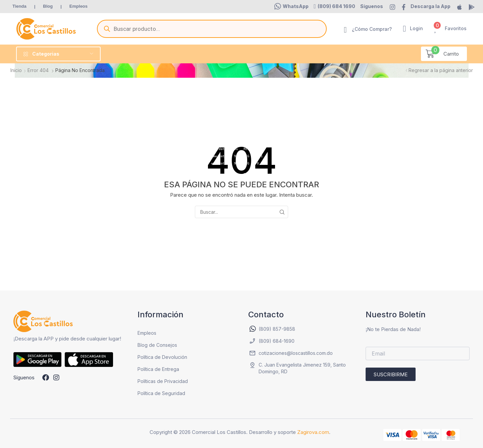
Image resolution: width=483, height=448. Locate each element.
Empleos (147, 333)
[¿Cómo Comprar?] (345, 30)
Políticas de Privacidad (163, 381)
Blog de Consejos (157, 345)
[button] (291, 6)
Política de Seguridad (161, 393)
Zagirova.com (313, 432)
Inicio (16, 70)
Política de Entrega (158, 369)
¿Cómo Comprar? (372, 29)
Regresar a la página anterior (441, 70)
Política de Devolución (162, 357)
